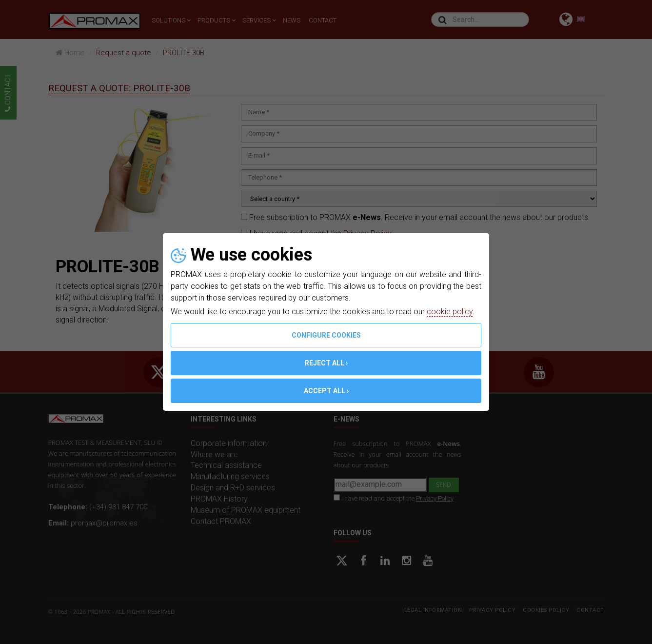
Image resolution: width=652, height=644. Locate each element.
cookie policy (450, 312)
